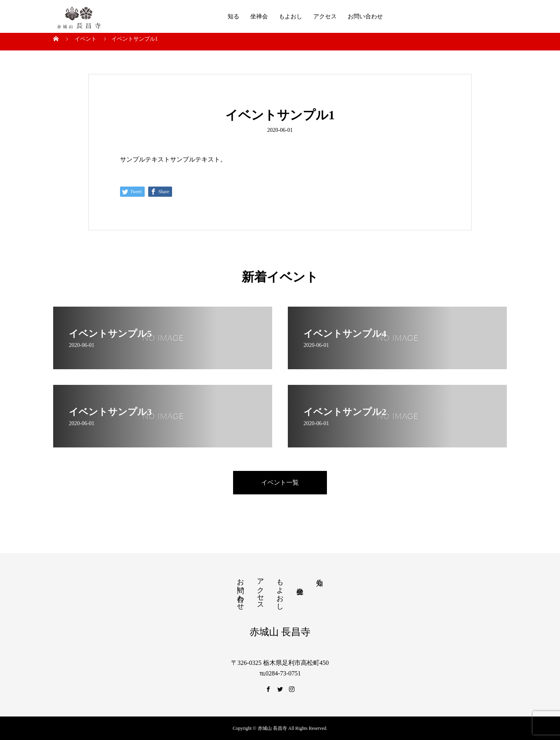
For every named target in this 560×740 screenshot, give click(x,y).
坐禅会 (259, 16)
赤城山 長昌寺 (280, 632)
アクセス (325, 16)
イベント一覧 (280, 482)
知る (233, 16)
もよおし (291, 16)
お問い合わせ (365, 16)
